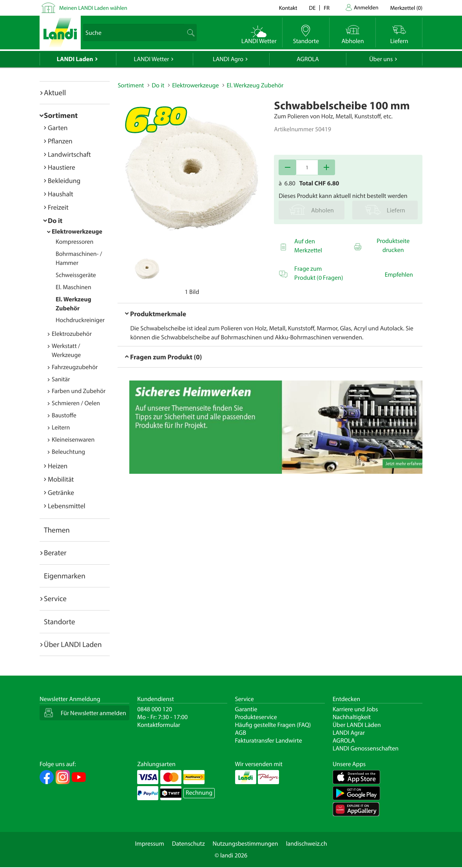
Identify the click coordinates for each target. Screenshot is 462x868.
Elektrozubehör (72, 334)
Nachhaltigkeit (352, 717)
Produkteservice (256, 717)
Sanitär (61, 379)
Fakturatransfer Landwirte (269, 741)
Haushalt (61, 194)
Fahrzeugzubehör (75, 367)
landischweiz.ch (307, 844)
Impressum (149, 844)
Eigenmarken (65, 576)
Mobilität (61, 479)
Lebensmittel (67, 506)
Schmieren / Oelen (76, 403)
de (313, 8)
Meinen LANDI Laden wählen (93, 8)
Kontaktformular (159, 725)
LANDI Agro (228, 59)
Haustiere (62, 167)
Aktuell (55, 92)
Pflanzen (60, 141)
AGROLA (308, 59)
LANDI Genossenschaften (366, 748)
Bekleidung (64, 180)
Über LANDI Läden (357, 725)
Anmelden (366, 7)
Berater (55, 553)
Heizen (58, 466)
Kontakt (288, 8)
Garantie (246, 709)
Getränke (61, 492)
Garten (58, 128)
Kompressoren (74, 242)
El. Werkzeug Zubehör (255, 85)
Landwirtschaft (69, 154)
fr (327, 8)
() (406, 8)
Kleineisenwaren (73, 440)
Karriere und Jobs (355, 709)
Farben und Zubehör (79, 391)
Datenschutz (188, 844)
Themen (57, 530)
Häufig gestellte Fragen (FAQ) (273, 725)
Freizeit (58, 207)
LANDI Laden (75, 59)
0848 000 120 (155, 709)
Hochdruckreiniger (80, 320)
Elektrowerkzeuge (77, 232)
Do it (55, 220)
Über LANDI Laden (73, 644)
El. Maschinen (73, 287)
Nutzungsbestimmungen (245, 844)
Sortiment (61, 115)
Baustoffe (64, 415)
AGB (241, 733)
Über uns (381, 59)
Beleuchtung (68, 452)
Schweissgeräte (76, 275)
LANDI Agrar (349, 733)
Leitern (61, 428)
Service (55, 598)
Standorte (60, 622)
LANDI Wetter (152, 59)
